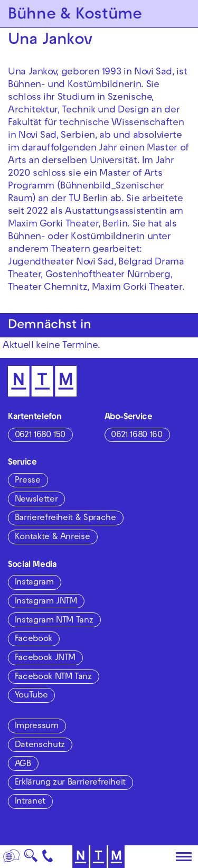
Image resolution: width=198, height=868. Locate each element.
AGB (23, 765)
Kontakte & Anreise (53, 537)
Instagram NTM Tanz (54, 621)
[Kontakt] (48, 857)
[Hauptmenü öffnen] (184, 857)
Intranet (30, 802)
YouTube (31, 696)
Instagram (34, 583)
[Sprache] (12, 857)
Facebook (34, 639)
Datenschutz (40, 746)
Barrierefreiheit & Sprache (65, 518)
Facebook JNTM (45, 658)
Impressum (37, 727)
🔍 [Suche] (31, 859)
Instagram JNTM (46, 602)
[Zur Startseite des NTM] (42, 381)
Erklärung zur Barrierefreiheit (70, 783)
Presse (28, 481)
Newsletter (36, 500)
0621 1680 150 (40, 436)
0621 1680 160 (136, 436)
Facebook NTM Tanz (53, 677)
